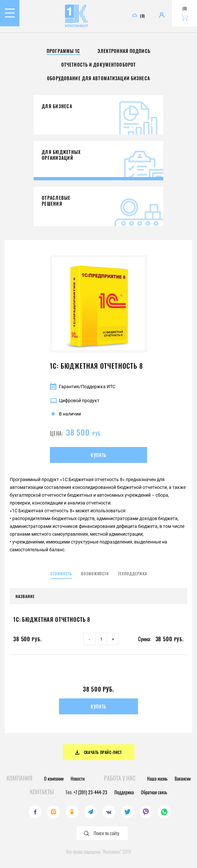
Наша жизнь (157, 779)
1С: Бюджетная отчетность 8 (52, 619)
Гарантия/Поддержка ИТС (83, 387)
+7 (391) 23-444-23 (90, 792)
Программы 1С (63, 51)
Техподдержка (133, 574)
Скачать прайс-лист (98, 752)
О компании (54, 779)
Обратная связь (154, 792)
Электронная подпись (124, 51)
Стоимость (61, 574)
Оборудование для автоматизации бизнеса (98, 78)
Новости (78, 779)
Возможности (95, 574)
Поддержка (124, 792)
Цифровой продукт (75, 401)
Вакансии (183, 779)
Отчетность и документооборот (98, 64)
